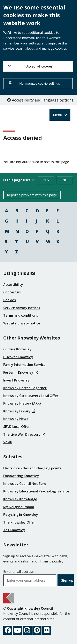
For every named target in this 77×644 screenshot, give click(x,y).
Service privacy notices (22, 308)
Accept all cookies (30, 66)
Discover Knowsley (18, 357)
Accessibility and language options (40, 100)
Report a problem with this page (32, 195)
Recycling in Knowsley (21, 514)
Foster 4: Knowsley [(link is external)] (21, 372)
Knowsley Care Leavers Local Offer (31, 396)
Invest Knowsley (16, 380)
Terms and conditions (21, 315)
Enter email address (18, 572)
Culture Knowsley (17, 349)
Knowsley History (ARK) (22, 403)
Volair (8, 442)
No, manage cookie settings (34, 83)
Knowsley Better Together (25, 388)
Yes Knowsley (14, 530)
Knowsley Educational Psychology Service (36, 491)
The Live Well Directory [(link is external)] (24, 434)
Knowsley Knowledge (20, 499)
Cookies (10, 300)
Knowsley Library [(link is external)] (19, 411)
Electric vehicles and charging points (32, 468)
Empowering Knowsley (21, 476)
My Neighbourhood (19, 507)
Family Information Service (24, 365)
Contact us (12, 292)
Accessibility (13, 285)
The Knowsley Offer (19, 522)
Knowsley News (16, 419)
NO (68, 181)
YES (49, 181)
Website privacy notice (22, 323)
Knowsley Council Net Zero (25, 484)
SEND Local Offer (17, 427)
